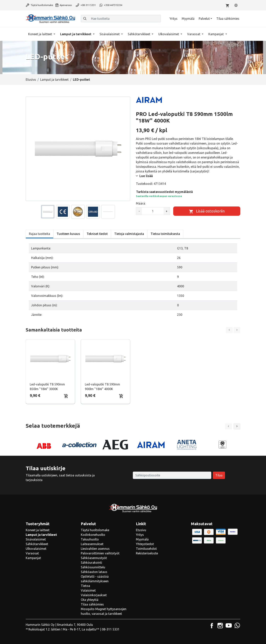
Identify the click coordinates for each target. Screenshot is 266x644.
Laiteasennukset (92, 544)
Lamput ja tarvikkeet (76, 34)
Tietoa (85, 586)
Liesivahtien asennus (95, 549)
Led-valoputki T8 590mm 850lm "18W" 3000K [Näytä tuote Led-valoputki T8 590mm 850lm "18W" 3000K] (47, 387)
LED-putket (81, 80)
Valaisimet (88, 590)
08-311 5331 (111, 629)
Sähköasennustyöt (94, 558)
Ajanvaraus (64, 5)
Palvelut (204, 19)
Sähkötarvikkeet (139, 34)
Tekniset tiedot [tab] (97, 234)
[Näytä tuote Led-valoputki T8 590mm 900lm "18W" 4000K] (105, 359)
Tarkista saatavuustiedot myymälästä (164, 192)
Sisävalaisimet (110, 34)
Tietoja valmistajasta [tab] (129, 234)
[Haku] (85, 19)
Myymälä (188, 19)
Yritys (173, 19)
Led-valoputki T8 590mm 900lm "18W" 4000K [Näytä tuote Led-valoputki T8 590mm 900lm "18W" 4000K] (102, 387)
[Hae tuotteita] (125, 19)
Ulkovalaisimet (169, 34)
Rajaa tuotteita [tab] (40, 234)
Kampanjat (216, 34)
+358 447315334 (111, 5)
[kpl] (153, 211)
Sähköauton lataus (94, 572)
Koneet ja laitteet (40, 34)
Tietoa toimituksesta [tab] (165, 234)
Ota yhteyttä (90, 600)
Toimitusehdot (146, 549)
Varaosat (194, 34)
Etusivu (31, 80)
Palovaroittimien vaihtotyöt (100, 553)
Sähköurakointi (91, 563)
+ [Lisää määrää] (167, 211)
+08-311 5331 (86, 5)
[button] (237, 426)
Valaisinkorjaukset (94, 595)
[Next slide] (237, 330)
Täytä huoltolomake (40, 5)
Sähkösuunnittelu (93, 567)
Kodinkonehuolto (93, 535)
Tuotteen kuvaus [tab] (68, 234)
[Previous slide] (229, 330)
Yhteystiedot (145, 544)
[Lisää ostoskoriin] (207, 211)
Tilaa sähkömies (228, 19)
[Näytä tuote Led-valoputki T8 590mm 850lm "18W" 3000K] (50, 359)
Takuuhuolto (90, 539)
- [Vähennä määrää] (139, 211)
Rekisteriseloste (147, 553)
